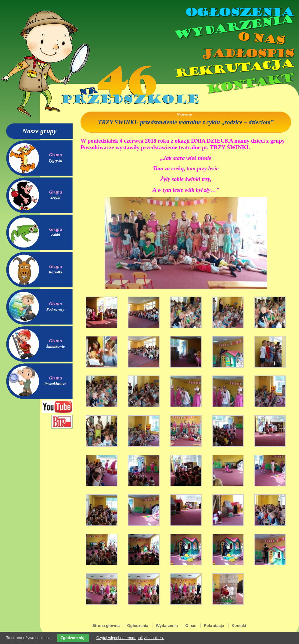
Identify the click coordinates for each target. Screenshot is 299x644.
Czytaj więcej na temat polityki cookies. (130, 638)
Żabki (55, 235)
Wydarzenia (233, 27)
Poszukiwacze (55, 384)
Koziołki (55, 272)
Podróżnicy (55, 309)
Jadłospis (247, 53)
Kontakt (249, 83)
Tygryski (55, 161)
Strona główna (106, 626)
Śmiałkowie (55, 347)
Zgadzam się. (73, 638)
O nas (261, 38)
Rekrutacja (233, 68)
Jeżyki (55, 198)
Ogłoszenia (239, 12)
